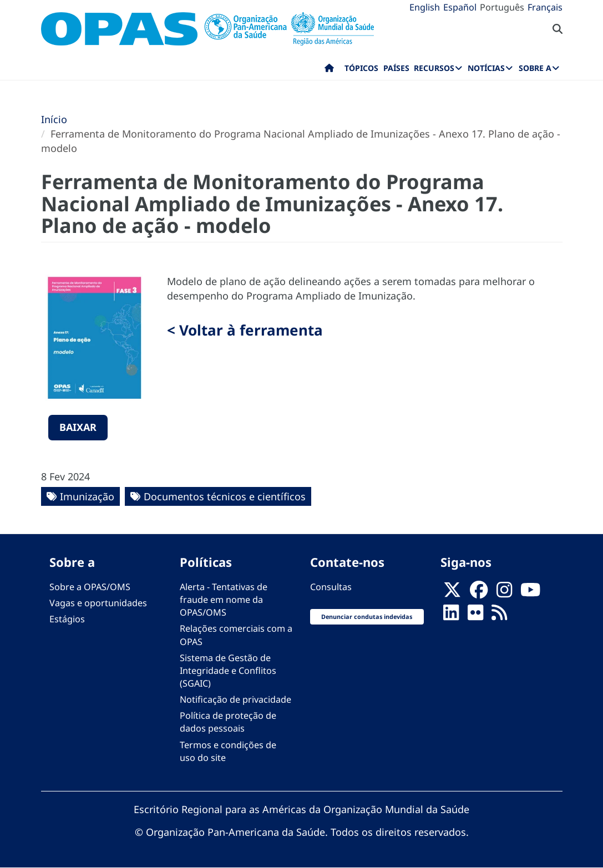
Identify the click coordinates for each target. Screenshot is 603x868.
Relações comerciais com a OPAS (236, 635)
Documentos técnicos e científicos (225, 496)
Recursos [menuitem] (434, 68)
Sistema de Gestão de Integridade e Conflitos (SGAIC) (228, 671)
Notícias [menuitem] (486, 68)
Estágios (67, 619)
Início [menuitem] (329, 70)
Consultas (331, 587)
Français (545, 7)
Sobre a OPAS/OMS (90, 587)
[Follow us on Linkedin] (451, 616)
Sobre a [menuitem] (535, 68)
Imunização (87, 496)
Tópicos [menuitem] (361, 68)
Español (460, 7)
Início (54, 119)
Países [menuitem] (396, 68)
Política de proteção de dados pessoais (228, 722)
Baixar (78, 427)
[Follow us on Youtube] (530, 593)
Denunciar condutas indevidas (367, 616)
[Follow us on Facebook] (479, 593)
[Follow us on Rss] (499, 616)
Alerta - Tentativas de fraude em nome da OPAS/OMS (224, 600)
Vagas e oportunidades (98, 603)
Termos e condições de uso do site (228, 751)
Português (502, 7)
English (425, 7)
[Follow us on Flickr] (475, 616)
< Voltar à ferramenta (245, 330)
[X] (452, 593)
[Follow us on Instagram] (504, 593)
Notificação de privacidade (235, 699)
